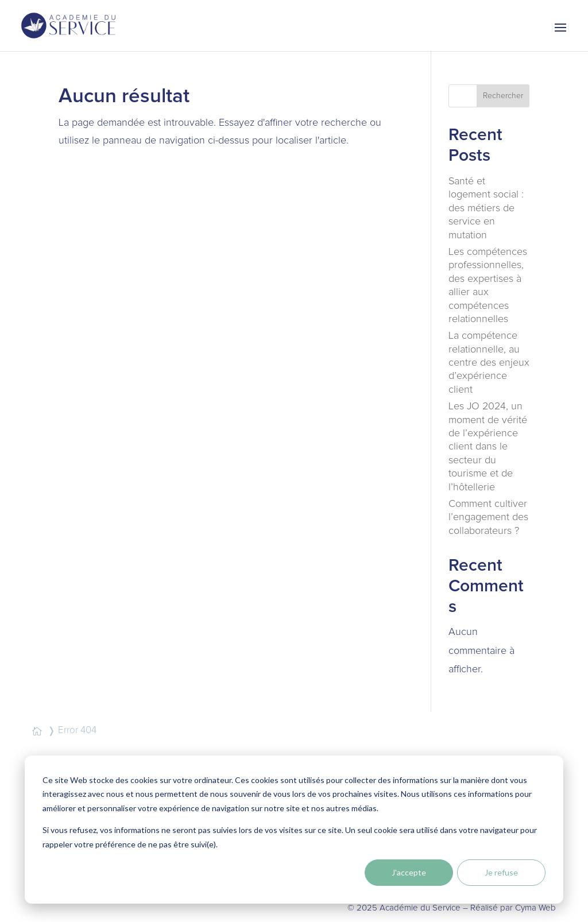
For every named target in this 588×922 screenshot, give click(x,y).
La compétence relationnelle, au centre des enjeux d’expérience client (489, 363)
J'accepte (409, 872)
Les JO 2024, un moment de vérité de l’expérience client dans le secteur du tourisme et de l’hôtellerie (488, 447)
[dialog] (294, 830)
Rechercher (503, 96)
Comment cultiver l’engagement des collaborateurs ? (488, 518)
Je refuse (501, 872)
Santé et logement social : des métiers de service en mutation (486, 208)
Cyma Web (535, 908)
